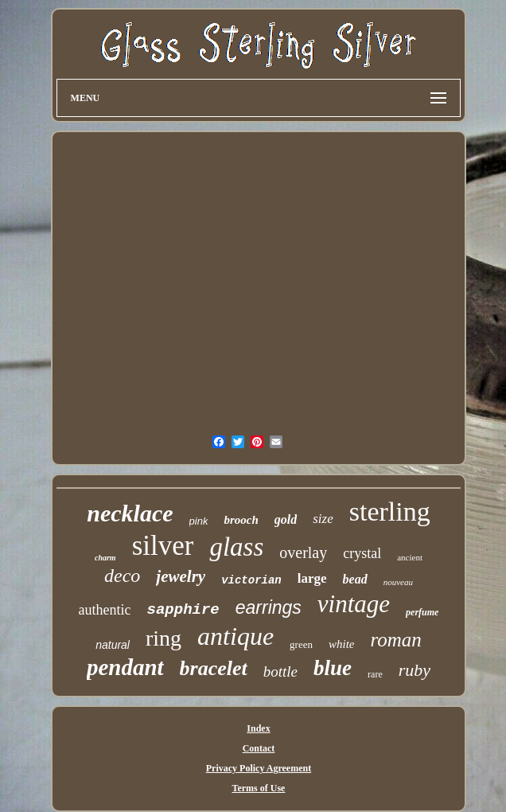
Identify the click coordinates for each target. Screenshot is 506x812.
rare (375, 674)
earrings (269, 607)
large (312, 578)
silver (163, 546)
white (342, 644)
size (323, 519)
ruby (415, 670)
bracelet (214, 668)
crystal (362, 553)
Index (258, 728)
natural (113, 645)
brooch (241, 520)
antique (235, 636)
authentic (105, 610)
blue (333, 668)
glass (236, 547)
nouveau (398, 582)
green (301, 644)
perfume (422, 612)
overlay (303, 552)
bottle (280, 671)
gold (286, 519)
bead (355, 579)
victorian (251, 580)
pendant (125, 667)
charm (105, 558)
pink (199, 521)
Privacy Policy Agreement (259, 768)
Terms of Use (259, 788)
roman (395, 640)
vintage (354, 604)
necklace (130, 513)
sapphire (183, 610)
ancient (410, 557)
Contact (259, 748)
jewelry (181, 576)
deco (122, 576)
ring (163, 638)
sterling (390, 511)
